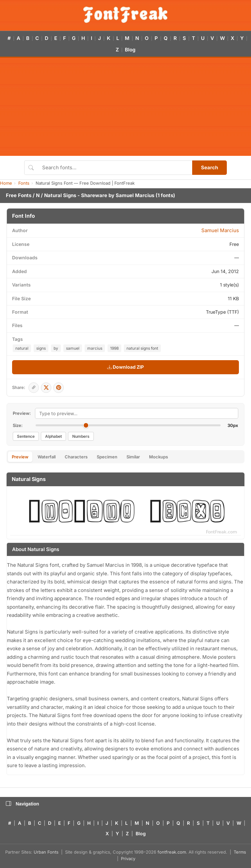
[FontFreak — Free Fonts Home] (125, 15)
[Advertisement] (125, 107)
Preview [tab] (20, 457)
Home (6, 183)
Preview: (22, 413)
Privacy (128, 859)
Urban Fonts (46, 852)
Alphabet (53, 436)
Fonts (24, 183)
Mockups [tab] (159, 457)
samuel (73, 348)
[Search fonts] (115, 168)
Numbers (81, 436)
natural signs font (142, 348)
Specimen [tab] (107, 457)
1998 (114, 348)
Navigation (23, 804)
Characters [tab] (76, 457)
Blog (130, 50)
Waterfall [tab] (47, 457)
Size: (18, 425)
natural (22, 348)
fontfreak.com (172, 852)
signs (41, 348)
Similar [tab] (133, 457)
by (56, 348)
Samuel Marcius (135, 195)
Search (209, 167)
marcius (95, 348)
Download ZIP (125, 367)
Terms (240, 852)
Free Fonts (19, 195)
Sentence (26, 436)
